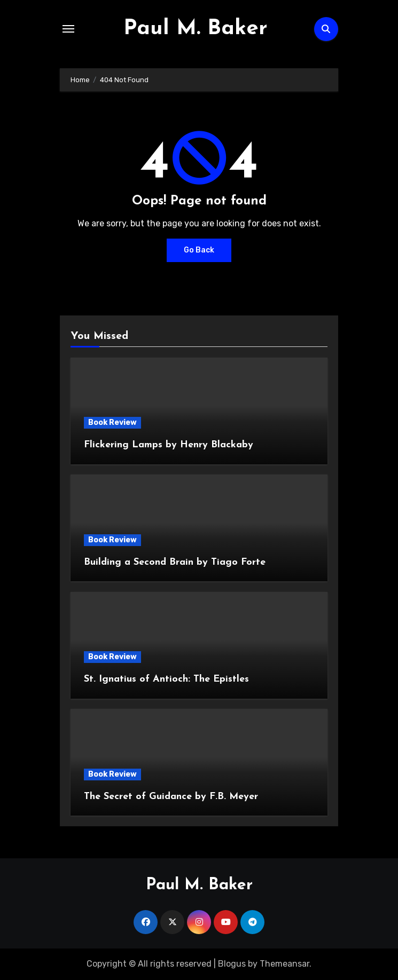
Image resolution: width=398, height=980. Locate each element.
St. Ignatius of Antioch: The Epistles (166, 679)
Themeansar (284, 964)
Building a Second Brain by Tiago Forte (175, 562)
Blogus (232, 964)
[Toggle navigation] (68, 29)
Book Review (112, 422)
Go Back (199, 250)
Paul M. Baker (196, 29)
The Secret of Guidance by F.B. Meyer (171, 797)
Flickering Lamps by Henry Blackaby (169, 445)
